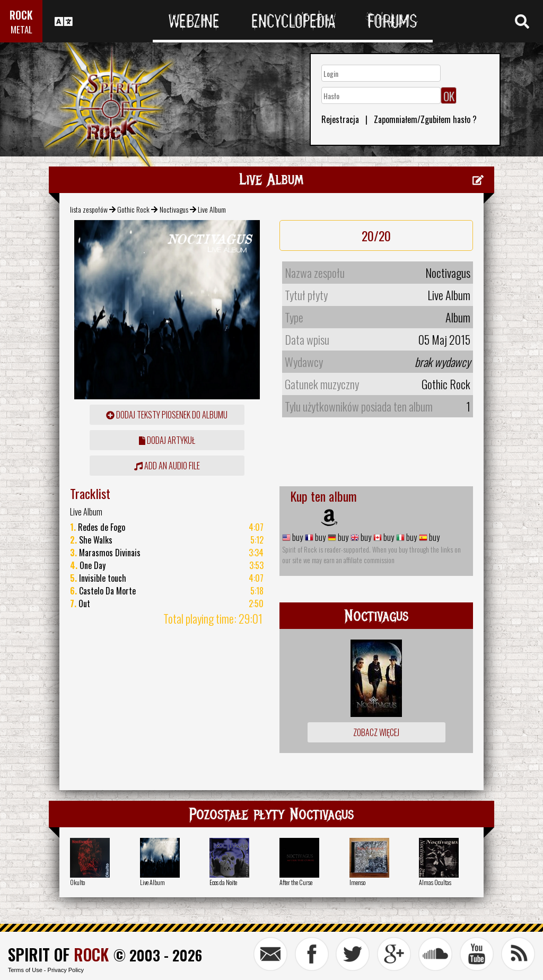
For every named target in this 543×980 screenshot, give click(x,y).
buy (297, 537)
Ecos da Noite (223, 882)
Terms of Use (25, 970)
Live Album (152, 882)
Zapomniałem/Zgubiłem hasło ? (425, 119)
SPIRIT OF (58, 954)
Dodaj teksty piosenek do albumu (167, 415)
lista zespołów (89, 209)
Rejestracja (340, 119)
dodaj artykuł (167, 440)
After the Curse (296, 882)
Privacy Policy (66, 970)
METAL (21, 29)
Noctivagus (174, 209)
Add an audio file (167, 466)
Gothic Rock (133, 209)
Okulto (77, 882)
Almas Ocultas (435, 882)
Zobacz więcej (376, 732)
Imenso (357, 882)
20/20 (376, 235)
